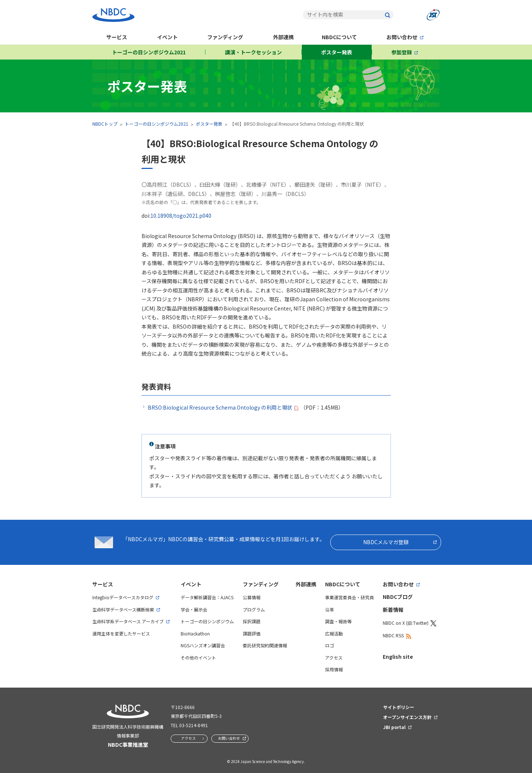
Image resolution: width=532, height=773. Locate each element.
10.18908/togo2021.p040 (181, 216)
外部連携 (283, 37)
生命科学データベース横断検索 (123, 609)
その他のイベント (198, 657)
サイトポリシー (399, 707)
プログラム (254, 609)
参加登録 (402, 52)
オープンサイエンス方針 (407, 717)
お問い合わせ (402, 37)
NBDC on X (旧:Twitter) (406, 623)
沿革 (330, 609)
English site (398, 657)
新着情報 (393, 610)
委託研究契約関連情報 (265, 645)
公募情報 (252, 597)
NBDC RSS (393, 635)
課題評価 (252, 633)
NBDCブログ (398, 597)
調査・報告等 (338, 621)
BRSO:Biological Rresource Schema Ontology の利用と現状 (220, 407)
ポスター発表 (337, 52)
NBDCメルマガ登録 (386, 542)
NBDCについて (339, 37)
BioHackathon (195, 633)
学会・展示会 (194, 609)
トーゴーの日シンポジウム (207, 621)
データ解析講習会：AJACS (207, 597)
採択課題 (252, 621)
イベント (167, 37)
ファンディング (225, 37)
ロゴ (330, 645)
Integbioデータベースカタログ (123, 597)
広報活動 (334, 633)
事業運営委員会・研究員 (349, 597)
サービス (117, 37)
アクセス (334, 657)
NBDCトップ (105, 124)
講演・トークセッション (253, 52)
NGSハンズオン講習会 (203, 645)
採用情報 (334, 669)
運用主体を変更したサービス (121, 633)
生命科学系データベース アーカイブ (128, 621)
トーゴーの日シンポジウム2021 (149, 52)
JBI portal (394, 727)
